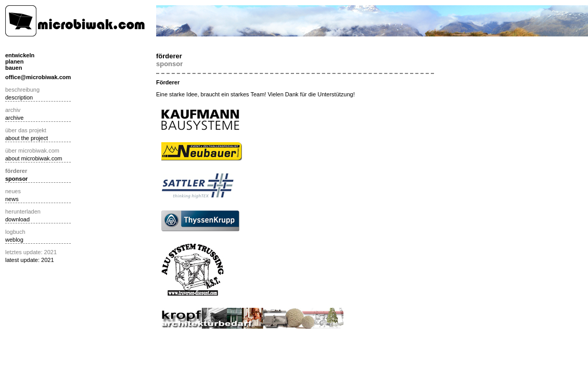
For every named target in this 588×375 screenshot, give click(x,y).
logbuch (15, 232)
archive (14, 118)
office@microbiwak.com (38, 77)
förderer (16, 171)
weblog (14, 240)
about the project (27, 138)
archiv (13, 110)
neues (13, 191)
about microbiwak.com (34, 158)
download (17, 219)
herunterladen (23, 211)
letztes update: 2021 (31, 252)
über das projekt (26, 130)
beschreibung (22, 90)
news (12, 199)
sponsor (16, 179)
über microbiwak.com (32, 151)
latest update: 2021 (30, 260)
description (19, 97)
